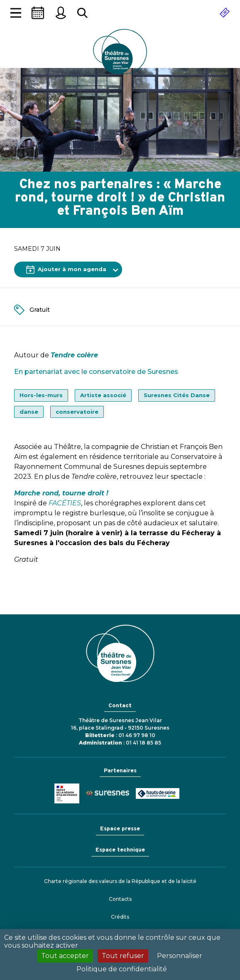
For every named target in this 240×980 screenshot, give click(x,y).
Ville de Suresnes (108, 793)
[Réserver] (225, 13)
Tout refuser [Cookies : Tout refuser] (123, 956)
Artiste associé (103, 395)
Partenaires (120, 771)
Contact (120, 706)
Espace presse (120, 829)
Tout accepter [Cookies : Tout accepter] (65, 956)
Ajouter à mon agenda (66, 269)
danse (29, 412)
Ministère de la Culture (67, 793)
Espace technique (120, 850)
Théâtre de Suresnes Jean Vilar (120, 52)
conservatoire (77, 412)
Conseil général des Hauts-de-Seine (158, 793)
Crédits (120, 917)
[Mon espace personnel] (61, 13)
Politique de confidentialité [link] (122, 969)
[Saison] (38, 13)
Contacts (120, 899)
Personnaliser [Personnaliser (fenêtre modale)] (180, 956)
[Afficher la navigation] (16, 13)
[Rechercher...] (82, 13)
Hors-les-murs (41, 395)
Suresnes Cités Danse (177, 395)
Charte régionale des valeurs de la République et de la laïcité (120, 881)
